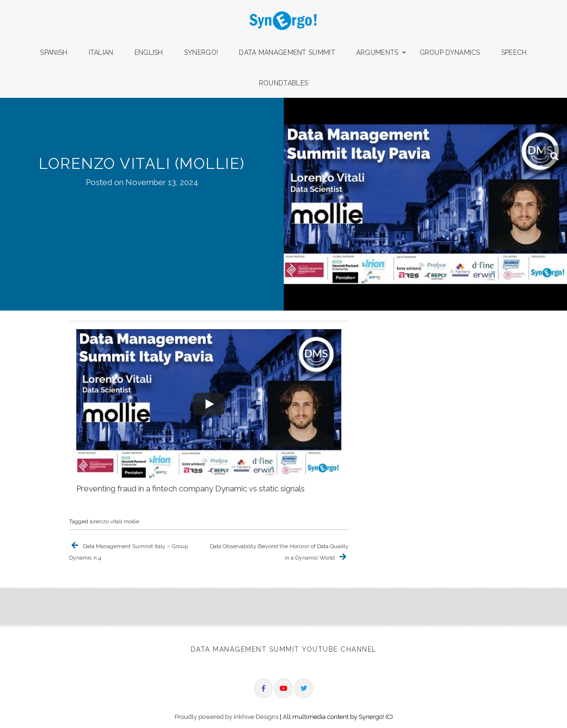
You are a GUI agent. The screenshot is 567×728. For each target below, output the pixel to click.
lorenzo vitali (106, 521)
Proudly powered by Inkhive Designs (227, 716)
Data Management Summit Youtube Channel (284, 649)
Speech (514, 52)
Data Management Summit (287, 52)
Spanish (54, 52)
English (149, 52)
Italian (101, 52)
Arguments (377, 52)
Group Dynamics (450, 52)
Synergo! (201, 52)
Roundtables (283, 83)
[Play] (209, 404)
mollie (131, 521)
